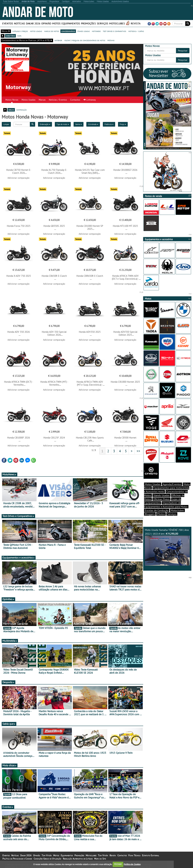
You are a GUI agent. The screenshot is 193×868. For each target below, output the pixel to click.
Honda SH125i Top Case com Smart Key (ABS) (90, 171)
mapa (19, 36)
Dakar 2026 (33, 23)
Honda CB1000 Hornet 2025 (125, 382)
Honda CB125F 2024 (54, 438)
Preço (123, 124)
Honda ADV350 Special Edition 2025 (125, 333)
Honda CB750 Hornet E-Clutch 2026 (19, 171)
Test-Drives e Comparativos (18, 516)
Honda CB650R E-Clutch (54, 276)
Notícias (20, 23)
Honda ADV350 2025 (90, 332)
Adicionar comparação (19, 178)
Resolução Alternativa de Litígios (78, 859)
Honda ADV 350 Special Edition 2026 (54, 333)
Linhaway (90, 100)
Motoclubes (117, 23)
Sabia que (9, 724)
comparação (21, 110)
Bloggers (150, 514)
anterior (58, 40)
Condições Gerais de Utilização (47, 859)
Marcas (42, 100)
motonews (96, 31)
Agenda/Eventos (172, 484)
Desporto (8, 682)
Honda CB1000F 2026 (19, 438)
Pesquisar (183, 51)
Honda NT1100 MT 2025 (125, 226)
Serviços (103, 23)
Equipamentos (71, 23)
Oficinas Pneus (161, 499)
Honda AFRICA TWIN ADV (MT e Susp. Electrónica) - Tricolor (90, 385)
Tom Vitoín (47, 855)
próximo (111, 40)
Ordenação (45, 124)
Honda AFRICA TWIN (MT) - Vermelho (54, 383)
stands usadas (84, 31)
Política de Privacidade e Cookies (17, 859)
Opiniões (8, 599)
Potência (109, 124)
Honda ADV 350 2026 (19, 332)
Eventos (8, 23)
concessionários (68, 31)
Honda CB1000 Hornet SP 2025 (90, 227)
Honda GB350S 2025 (54, 226)
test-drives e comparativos (114, 31)
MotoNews (9, 474)
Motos (56, 23)
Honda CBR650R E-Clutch (90, 276)
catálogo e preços (20, 31)
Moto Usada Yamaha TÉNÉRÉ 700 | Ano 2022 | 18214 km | (167, 547)
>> (138, 451)
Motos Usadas (28, 100)
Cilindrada (93, 124)
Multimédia (10, 641)
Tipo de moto (63, 124)
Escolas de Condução (157, 510)
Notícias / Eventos (58, 100)
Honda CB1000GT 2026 (125, 170)
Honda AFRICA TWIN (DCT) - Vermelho (19, 383)
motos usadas (36, 31)
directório (10, 36)
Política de (132, 864)
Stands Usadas (161, 495)
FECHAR (118, 864)
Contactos (75, 100)
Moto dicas (10, 765)
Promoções (88, 23)
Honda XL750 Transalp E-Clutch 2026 (54, 171)
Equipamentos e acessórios (19, 558)
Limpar (6, 124)
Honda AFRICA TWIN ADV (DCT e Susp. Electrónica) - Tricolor (125, 279)
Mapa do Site (100, 859)
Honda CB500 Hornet (125, 438)
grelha (11, 110)
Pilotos (161, 514)
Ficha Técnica (134, 855)
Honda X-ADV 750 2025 (19, 276)
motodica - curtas (136, 31)
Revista (136, 23)
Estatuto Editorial (151, 855)
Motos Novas (12, 100)
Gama (79, 124)
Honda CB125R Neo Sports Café (90, 439)
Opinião (46, 23)
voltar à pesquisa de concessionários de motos (85, 40)
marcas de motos (52, 31)
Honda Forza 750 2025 (19, 226)
